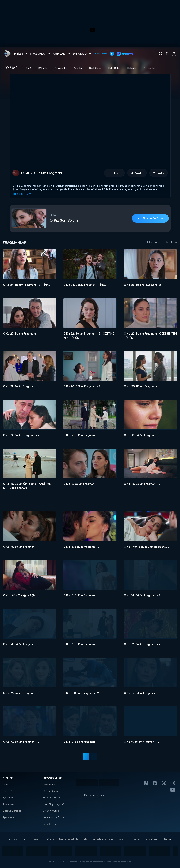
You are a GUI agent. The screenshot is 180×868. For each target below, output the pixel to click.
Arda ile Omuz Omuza (54, 817)
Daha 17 (6, 785)
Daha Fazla (49, 824)
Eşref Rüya (8, 798)
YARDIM (123, 840)
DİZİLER (8, 778)
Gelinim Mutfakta (52, 798)
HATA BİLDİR (151, 840)
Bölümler (43, 68)
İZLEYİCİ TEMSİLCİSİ (69, 840)
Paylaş (159, 173)
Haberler (132, 68)
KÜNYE (50, 840)
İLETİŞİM (136, 840)
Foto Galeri (114, 68)
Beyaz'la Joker (50, 785)
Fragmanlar (61, 68)
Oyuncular (149, 68)
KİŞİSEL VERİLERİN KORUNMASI (99, 840)
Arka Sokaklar (9, 804)
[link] (7, 54)
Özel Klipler (95, 68)
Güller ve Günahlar (12, 811)
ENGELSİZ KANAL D (19, 840)
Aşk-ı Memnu (9, 817)
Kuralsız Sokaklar (51, 791)
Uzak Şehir (8, 791)
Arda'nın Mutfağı (51, 811)
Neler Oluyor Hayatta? (54, 804)
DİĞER (166, 840)
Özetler (78, 68)
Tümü (28, 68)
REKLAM (38, 840)
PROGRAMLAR (53, 778)
